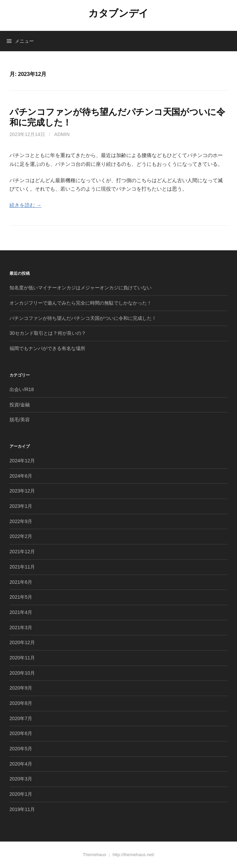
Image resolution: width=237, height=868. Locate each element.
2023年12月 (22, 491)
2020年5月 (21, 749)
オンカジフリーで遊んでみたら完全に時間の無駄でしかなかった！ (81, 303)
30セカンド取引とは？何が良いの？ (48, 333)
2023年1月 (21, 506)
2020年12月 (22, 642)
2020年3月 (21, 779)
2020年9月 (21, 688)
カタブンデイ (118, 13)
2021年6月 (21, 582)
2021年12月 (22, 552)
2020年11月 (22, 658)
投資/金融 (20, 405)
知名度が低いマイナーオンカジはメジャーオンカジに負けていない (81, 288)
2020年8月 (21, 703)
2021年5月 (21, 597)
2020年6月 (21, 733)
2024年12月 (22, 461)
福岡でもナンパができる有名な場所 (47, 348)
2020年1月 (21, 794)
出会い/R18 (22, 389)
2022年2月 (21, 536)
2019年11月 (22, 809)
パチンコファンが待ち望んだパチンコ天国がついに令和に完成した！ (83, 318)
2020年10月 (22, 673)
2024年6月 (21, 476)
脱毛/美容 (20, 420)
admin (62, 134)
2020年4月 (21, 764)
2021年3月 (21, 628)
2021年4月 (21, 612)
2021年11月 (22, 567)
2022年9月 (21, 521)
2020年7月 (21, 718)
